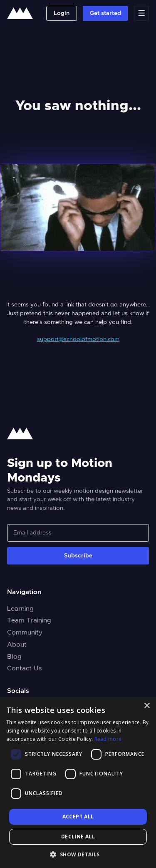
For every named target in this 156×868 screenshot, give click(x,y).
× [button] (147, 706)
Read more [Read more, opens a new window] (108, 739)
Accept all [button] (78, 817)
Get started (105, 13)
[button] (78, 854)
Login (62, 13)
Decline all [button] (78, 837)
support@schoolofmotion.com (78, 339)
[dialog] (78, 783)
